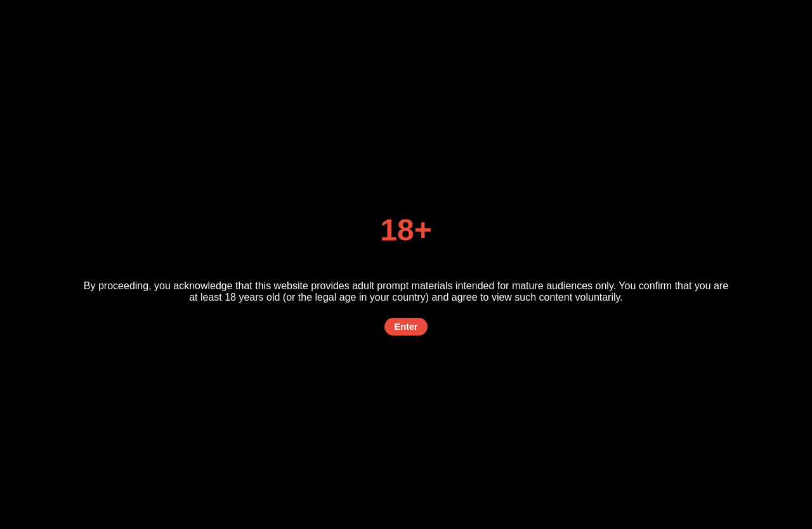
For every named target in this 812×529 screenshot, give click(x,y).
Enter (406, 327)
